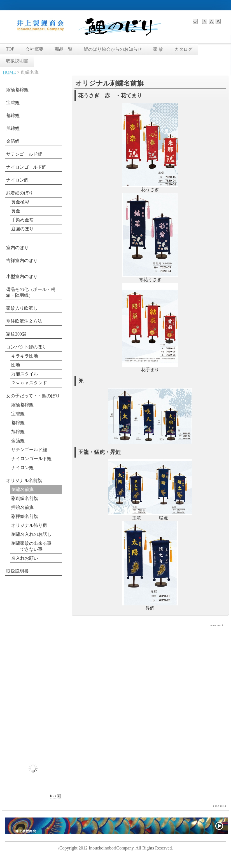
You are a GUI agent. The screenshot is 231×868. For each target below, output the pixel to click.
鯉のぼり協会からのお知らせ (113, 49)
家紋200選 (16, 334)
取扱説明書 (17, 61)
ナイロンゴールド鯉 (26, 167)
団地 (16, 365)
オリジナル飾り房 (29, 525)
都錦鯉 (13, 115)
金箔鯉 (13, 141)
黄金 (16, 211)
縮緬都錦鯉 (17, 90)
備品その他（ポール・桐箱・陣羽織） (31, 292)
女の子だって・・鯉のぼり (33, 396)
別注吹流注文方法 (24, 321)
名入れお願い (25, 558)
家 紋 (158, 49)
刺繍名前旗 (22, 489)
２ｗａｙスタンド (29, 383)
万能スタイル (25, 374)
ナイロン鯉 (17, 180)
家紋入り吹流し (22, 308)
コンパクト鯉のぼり (26, 347)
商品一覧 (64, 49)
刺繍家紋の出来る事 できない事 (31, 546)
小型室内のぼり (22, 276)
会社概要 (34, 49)
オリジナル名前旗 (24, 480)
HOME (9, 72)
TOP (10, 49)
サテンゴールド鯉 (24, 154)
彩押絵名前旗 (25, 516)
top (56, 796)
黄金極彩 (20, 202)
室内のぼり (17, 248)
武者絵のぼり (20, 193)
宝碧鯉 (13, 103)
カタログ (183, 49)
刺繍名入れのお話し (31, 534)
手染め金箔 (22, 220)
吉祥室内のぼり (22, 260)
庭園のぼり (22, 229)
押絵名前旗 (22, 507)
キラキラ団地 (25, 356)
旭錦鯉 (13, 128)
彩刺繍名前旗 (25, 498)
